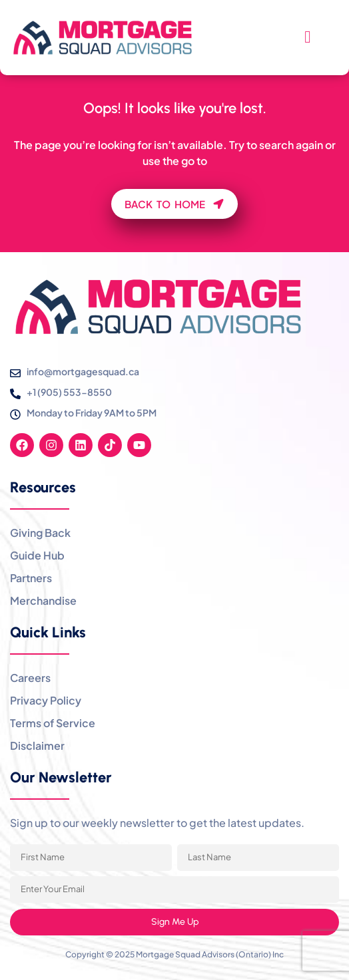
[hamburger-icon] (307, 38)
